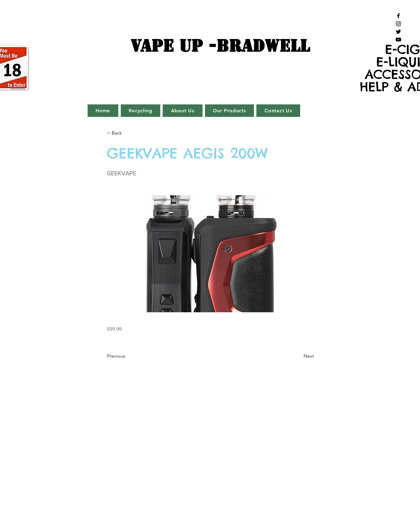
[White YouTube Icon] (107, 488)
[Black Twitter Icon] (398, 32)
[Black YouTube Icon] (398, 40)
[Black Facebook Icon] (398, 16)
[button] (127, 133)
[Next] (299, 356)
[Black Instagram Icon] (398, 24)
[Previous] (127, 356)
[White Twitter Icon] (97, 488)
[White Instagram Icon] (87, 488)
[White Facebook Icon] (76, 488)
